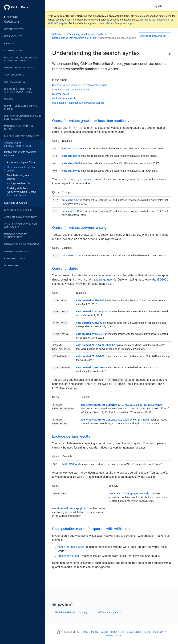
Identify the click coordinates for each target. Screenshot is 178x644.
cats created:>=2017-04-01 (92, 311)
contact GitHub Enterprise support (116, 23)
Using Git (9, 99)
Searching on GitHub (15, 203)
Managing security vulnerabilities (15, 236)
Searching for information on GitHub (17, 145)
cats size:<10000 (72, 163)
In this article (60, 80)
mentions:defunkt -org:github (70, 508)
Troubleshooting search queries (20, 177)
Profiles (9, 43)
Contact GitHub (134, 632)
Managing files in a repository (22, 244)
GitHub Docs (20, 7)
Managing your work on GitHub (19, 128)
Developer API (160, 632)
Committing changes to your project (21, 108)
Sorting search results (19, 183)
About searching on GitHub (22, 162)
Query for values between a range (70, 90)
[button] (159, 6)
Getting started (14, 29)
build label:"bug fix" (69, 556)
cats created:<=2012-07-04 (92, 334)
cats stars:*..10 (71, 211)
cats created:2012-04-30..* (91, 356)
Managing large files (17, 251)
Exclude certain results (64, 98)
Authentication (13, 51)
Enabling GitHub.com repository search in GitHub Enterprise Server (22, 192)
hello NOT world (72, 464)
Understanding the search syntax (21, 169)
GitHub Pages (12, 266)
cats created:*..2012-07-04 (91, 367)
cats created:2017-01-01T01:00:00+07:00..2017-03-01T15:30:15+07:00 (121, 405)
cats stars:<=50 (71, 171)
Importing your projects (19, 210)
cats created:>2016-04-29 (91, 300)
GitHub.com (11, 22)
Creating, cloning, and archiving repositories (18, 91)
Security (105, 632)
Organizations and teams (19, 68)
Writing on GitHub (15, 82)
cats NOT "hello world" (72, 547)
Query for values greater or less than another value (80, 85)
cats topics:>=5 (71, 156)
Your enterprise (14, 75)
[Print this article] (169, 54)
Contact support (108, 612)
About (118, 635)
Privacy (95, 632)
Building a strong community (21, 136)
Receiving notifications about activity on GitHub (22, 59)
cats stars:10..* (71, 200)
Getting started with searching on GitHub (20, 154)
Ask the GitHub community (71, 612)
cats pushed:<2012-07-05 (91, 323)
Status (114, 632)
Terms (86, 632)
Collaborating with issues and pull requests (22, 118)
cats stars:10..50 (72, 255)
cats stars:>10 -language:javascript (129, 493)
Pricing (147, 632)
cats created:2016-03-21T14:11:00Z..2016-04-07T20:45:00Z (115, 420)
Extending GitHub (15, 259)
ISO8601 (162, 280)
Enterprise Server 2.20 (155, 36)
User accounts (13, 36)
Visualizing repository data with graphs (21, 226)
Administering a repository (20, 217)
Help (122, 632)
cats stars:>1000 (72, 149)
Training (109, 635)
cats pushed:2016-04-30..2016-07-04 (97, 345)
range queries (83, 179)
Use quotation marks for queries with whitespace (78, 103)
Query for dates (61, 94)
